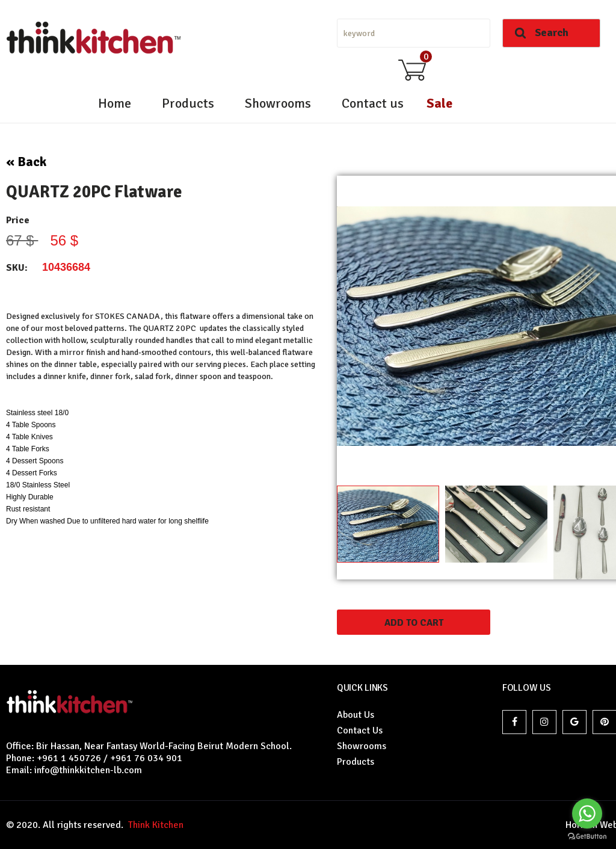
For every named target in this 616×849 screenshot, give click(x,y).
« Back (26, 162)
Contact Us (360, 730)
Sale (439, 103)
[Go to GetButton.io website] (587, 837)
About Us (356, 715)
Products (188, 103)
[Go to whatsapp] (587, 813)
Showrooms (278, 103)
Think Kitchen (153, 825)
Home (115, 103)
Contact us (373, 103)
